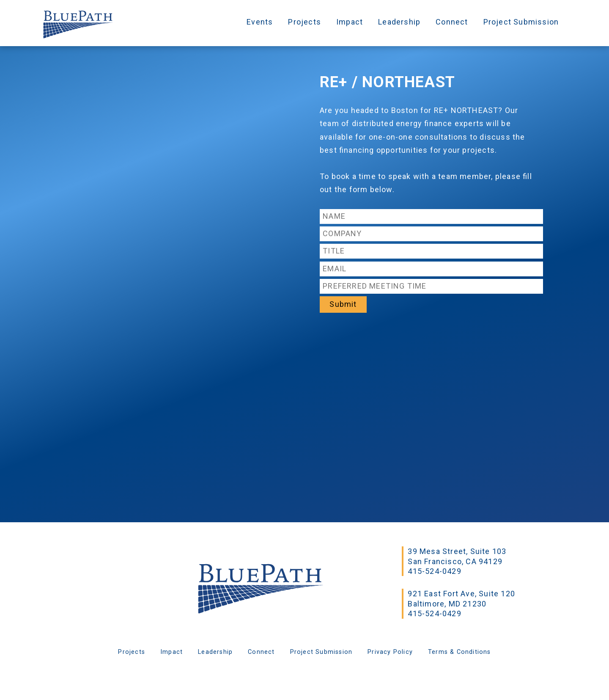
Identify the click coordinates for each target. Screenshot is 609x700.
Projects (304, 22)
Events (260, 22)
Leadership (399, 22)
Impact (350, 22)
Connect (452, 22)
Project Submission (521, 22)
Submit (343, 304)
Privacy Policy (390, 652)
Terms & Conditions (459, 652)
